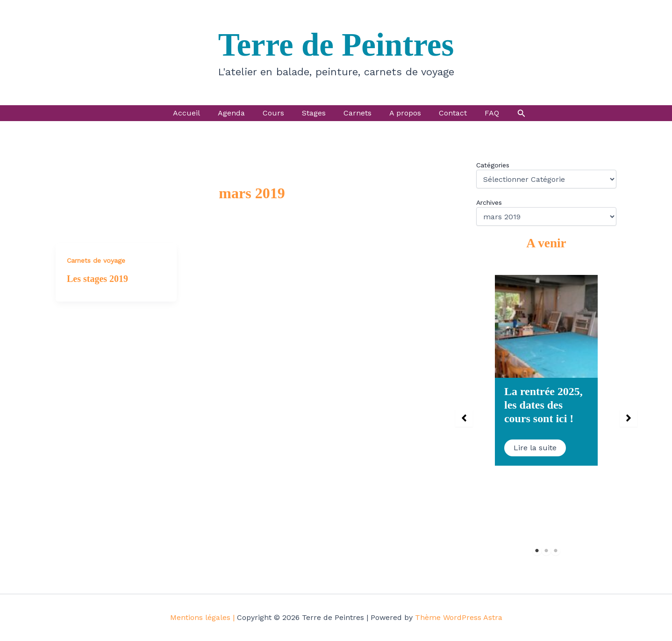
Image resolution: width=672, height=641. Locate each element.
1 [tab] (537, 551)
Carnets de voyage (96, 260)
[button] (510, 113)
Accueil (196, 113)
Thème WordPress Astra (459, 617)
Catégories (493, 165)
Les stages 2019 (97, 279)
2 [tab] (547, 551)
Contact (446, 113)
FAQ (482, 113)
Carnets (356, 113)
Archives (489, 202)
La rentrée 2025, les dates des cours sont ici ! (543, 405)
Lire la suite (535, 448)
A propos (401, 113)
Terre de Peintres (336, 45)
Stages (315, 113)
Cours (278, 113)
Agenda (238, 113)
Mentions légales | (202, 617)
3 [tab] (556, 551)
